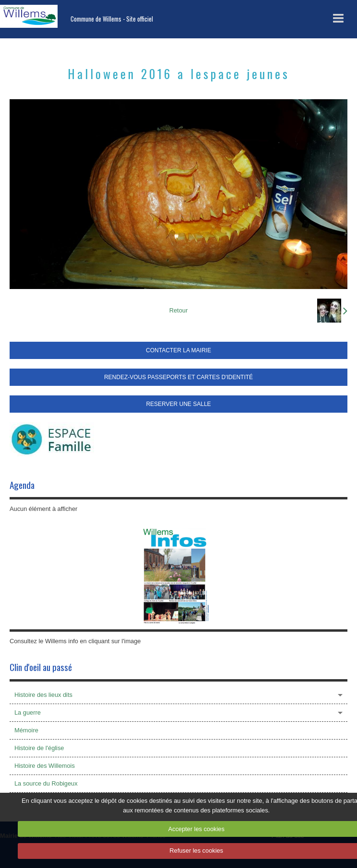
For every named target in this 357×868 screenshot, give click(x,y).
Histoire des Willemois (45, 766)
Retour (178, 310)
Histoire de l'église (39, 748)
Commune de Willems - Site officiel (112, 19)
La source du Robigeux (46, 783)
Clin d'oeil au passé (41, 667)
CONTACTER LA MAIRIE (178, 350)
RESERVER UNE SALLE (178, 404)
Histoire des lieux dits (43, 695)
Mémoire (26, 730)
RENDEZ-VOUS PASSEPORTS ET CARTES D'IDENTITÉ (178, 377)
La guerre (28, 712)
